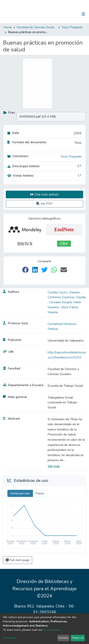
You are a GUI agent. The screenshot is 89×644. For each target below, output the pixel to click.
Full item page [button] (18, 560)
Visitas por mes (20, 493)
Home (8, 27)
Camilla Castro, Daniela (64, 292)
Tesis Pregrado (72, 27)
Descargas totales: (24, 166)
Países (40, 493)
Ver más (54, 466)
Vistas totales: (21, 176)
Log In (71, 14)
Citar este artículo (44, 194)
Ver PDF (45, 204)
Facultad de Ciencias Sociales (37, 27)
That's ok (78, 638)
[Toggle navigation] (83, 14)
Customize (9, 638)
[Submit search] (63, 14)
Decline (63, 638)
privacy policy (52, 630)
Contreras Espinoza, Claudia (67, 297)
